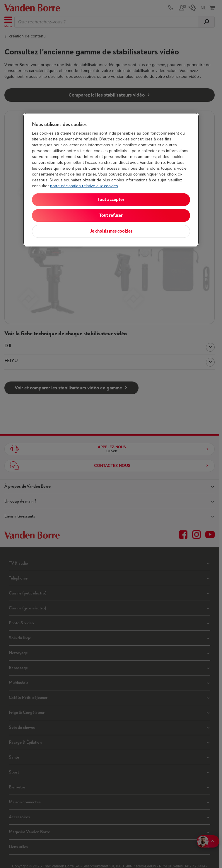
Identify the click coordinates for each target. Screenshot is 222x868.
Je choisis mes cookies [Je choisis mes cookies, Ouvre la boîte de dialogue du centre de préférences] (111, 231)
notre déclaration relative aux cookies (84, 186)
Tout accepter (111, 200)
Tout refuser (111, 215)
